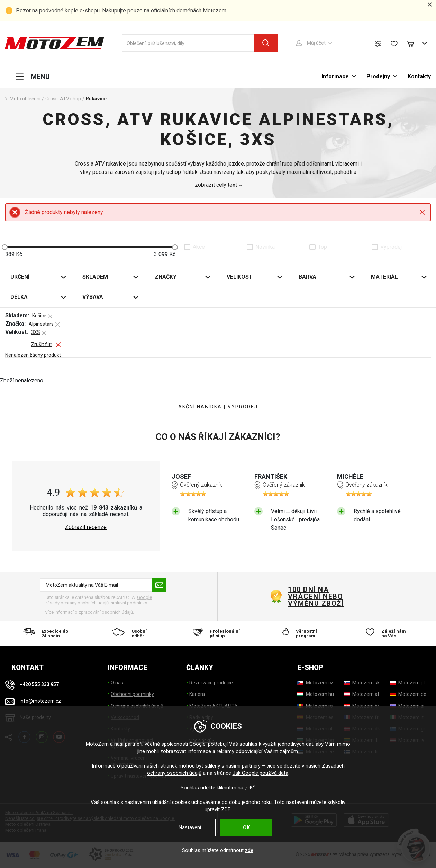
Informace (335, 76)
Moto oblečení (25, 99)
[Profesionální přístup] (218, 634)
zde (249, 850)
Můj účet (316, 43)
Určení (20, 277)
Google (197, 744)
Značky (166, 277)
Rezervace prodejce (211, 683)
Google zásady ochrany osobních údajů (98, 600)
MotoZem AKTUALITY (214, 706)
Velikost (240, 277)
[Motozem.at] (361, 694)
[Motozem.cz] (315, 683)
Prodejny (378, 76)
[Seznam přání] (394, 44)
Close (422, 212)
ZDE (226, 809)
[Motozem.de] (408, 694)
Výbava (93, 297)
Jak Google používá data (260, 773)
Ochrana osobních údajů (137, 706)
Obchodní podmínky (132, 694)
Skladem (95, 277)
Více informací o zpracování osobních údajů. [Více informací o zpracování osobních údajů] (89, 612)
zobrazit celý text (216, 185)
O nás (117, 683)
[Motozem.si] (407, 706)
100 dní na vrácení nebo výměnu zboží (316, 596)
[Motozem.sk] (362, 683)
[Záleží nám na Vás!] (388, 634)
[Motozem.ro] (315, 706)
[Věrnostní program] (303, 634)
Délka (19, 297)
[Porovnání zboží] (378, 44)
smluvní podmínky (129, 603)
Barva (307, 277)
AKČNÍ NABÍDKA (200, 407)
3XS (36, 332)
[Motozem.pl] (407, 683)
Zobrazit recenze (86, 527)
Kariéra (197, 694)
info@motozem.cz (40, 701)
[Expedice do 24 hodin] (48, 634)
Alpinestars (41, 324)
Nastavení (190, 827)
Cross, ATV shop (63, 99)
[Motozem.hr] (361, 706)
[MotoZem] (54, 43)
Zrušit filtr (42, 344)
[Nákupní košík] (414, 43)
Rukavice (96, 99)
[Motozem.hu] (316, 694)
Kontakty (419, 76)
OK (246, 827)
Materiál (384, 277)
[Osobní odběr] (133, 634)
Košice (39, 316)
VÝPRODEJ (243, 407)
